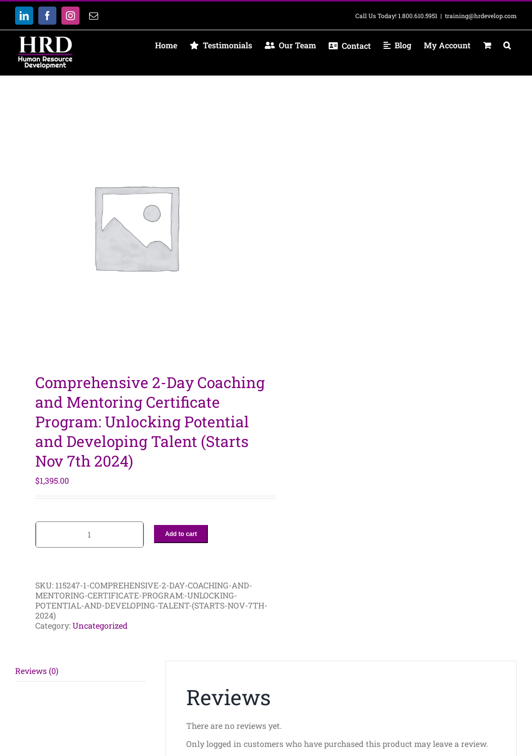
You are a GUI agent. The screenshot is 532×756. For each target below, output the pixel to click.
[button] (507, 45)
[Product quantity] (90, 535)
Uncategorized (100, 625)
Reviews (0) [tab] (37, 671)
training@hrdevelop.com (481, 16)
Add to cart (181, 534)
